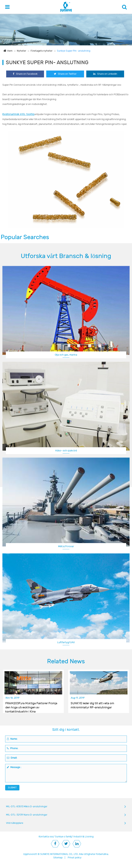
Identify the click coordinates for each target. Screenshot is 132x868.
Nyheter (21, 51)
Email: (12, 758)
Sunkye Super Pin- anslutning (74, 51)
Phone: (13, 748)
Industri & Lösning (83, 837)
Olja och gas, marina (66, 355)
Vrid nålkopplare (15, 823)
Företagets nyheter (42, 51)
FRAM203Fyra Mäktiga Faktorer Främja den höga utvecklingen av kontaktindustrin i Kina (31, 706)
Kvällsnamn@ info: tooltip (18, 114)
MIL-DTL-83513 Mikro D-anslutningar (27, 807)
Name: (12, 739)
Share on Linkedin (105, 74)
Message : (14, 767)
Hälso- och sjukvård (66, 451)
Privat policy (75, 858)
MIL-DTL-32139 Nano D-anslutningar (27, 815)
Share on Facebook (25, 74)
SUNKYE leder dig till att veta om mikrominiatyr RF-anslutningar (92, 705)
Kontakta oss (46, 837)
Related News (66, 661)
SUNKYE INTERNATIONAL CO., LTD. (59, 854)
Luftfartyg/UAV (66, 642)
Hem (10, 51)
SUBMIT (12, 788)
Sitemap (58, 858)
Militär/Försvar (66, 546)
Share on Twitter (65, 74)
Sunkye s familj (63, 837)
